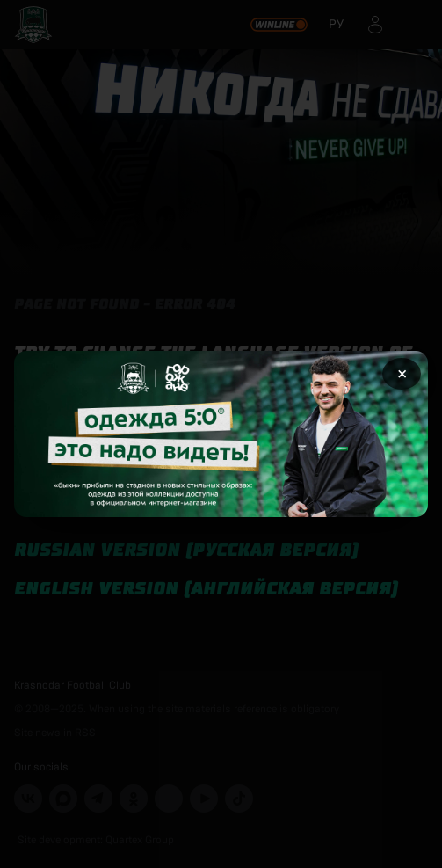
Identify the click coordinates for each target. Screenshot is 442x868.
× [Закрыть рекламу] (402, 374)
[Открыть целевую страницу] (221, 434)
